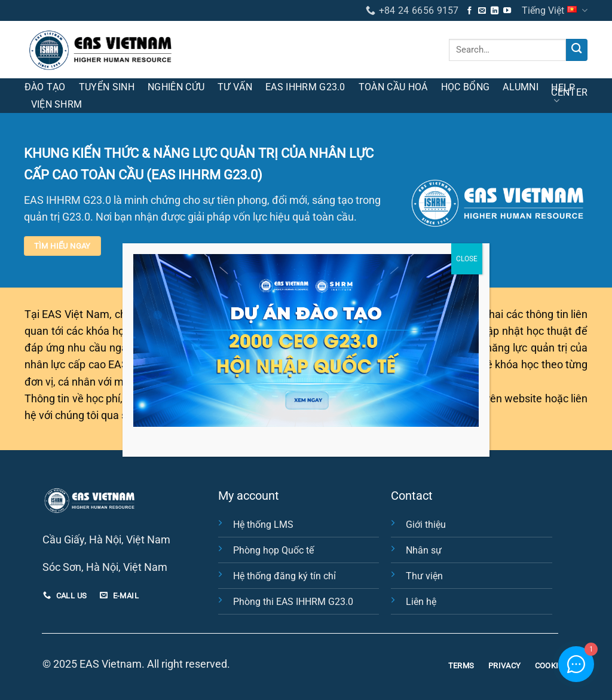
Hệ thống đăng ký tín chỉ (284, 576)
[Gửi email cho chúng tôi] (482, 11)
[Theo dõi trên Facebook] (469, 11)
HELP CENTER (569, 94)
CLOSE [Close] (467, 259)
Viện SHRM (57, 104)
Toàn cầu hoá (393, 87)
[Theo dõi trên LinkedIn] (495, 11)
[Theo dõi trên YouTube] (507, 11)
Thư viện (424, 576)
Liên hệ (421, 602)
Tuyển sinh (107, 87)
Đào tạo (45, 87)
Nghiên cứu (176, 87)
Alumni (521, 87)
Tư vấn (235, 87)
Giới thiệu (426, 525)
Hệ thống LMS (263, 525)
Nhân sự (424, 550)
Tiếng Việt (555, 10)
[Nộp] (577, 50)
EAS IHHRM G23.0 (305, 87)
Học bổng (466, 87)
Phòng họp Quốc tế (273, 550)
